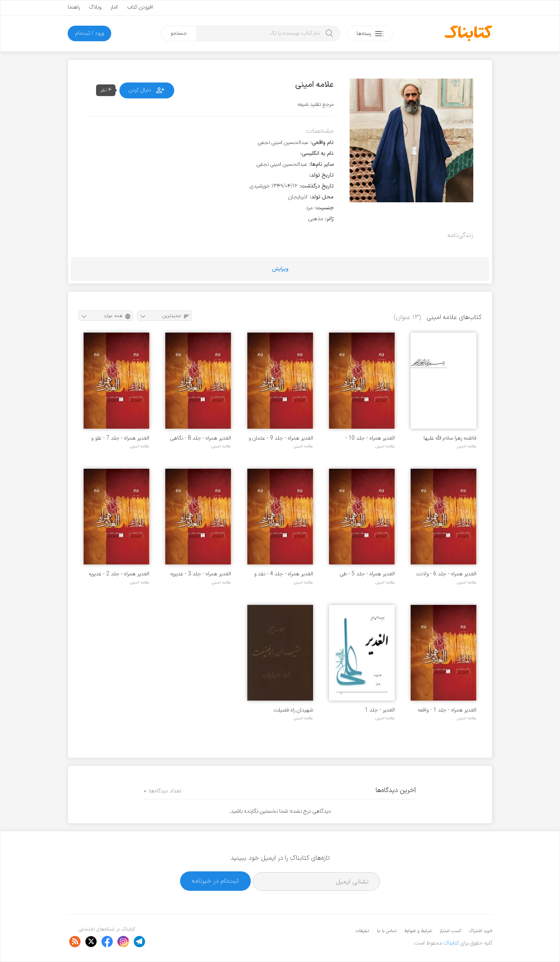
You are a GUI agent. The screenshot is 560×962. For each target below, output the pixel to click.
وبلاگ (95, 7)
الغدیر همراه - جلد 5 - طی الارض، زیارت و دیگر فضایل (367, 574)
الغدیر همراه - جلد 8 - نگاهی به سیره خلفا (201, 438)
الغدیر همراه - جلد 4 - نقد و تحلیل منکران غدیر (283, 574)
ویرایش (280, 269)
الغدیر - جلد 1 (380, 710)
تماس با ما (387, 931)
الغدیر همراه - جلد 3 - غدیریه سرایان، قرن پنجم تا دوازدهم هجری (201, 574)
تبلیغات (362, 931)
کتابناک (451, 943)
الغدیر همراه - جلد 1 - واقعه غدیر (447, 710)
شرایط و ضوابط (418, 931)
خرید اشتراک (481, 931)
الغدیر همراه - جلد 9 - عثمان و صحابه (281, 438)
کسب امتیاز (450, 931)
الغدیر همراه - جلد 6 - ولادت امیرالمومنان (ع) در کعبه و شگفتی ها (446, 574)
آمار (114, 7)
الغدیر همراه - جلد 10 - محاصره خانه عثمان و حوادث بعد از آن (364, 438)
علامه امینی (467, 446)
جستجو (179, 33)
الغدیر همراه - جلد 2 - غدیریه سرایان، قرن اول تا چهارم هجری (117, 574)
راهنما (74, 7)
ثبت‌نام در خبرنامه (215, 881)
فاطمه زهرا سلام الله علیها (450, 438)
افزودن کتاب (140, 7)
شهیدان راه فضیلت (293, 710)
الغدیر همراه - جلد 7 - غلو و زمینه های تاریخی (120, 438)
